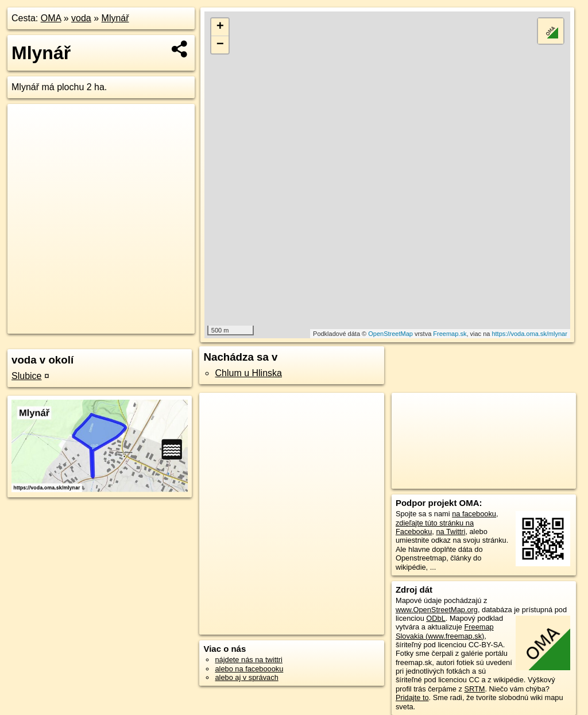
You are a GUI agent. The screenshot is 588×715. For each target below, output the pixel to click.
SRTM (474, 689)
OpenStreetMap (390, 334)
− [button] (220, 45)
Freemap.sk (450, 334)
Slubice (26, 376)
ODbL (436, 618)
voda (81, 18)
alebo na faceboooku (249, 669)
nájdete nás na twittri (248, 660)
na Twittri (450, 532)
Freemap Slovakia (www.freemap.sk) (445, 631)
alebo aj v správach (246, 677)
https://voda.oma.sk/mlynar (529, 334)
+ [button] (220, 27)
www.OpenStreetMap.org (437, 610)
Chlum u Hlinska (248, 373)
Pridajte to (412, 697)
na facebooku (474, 514)
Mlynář (115, 18)
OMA (51, 18)
